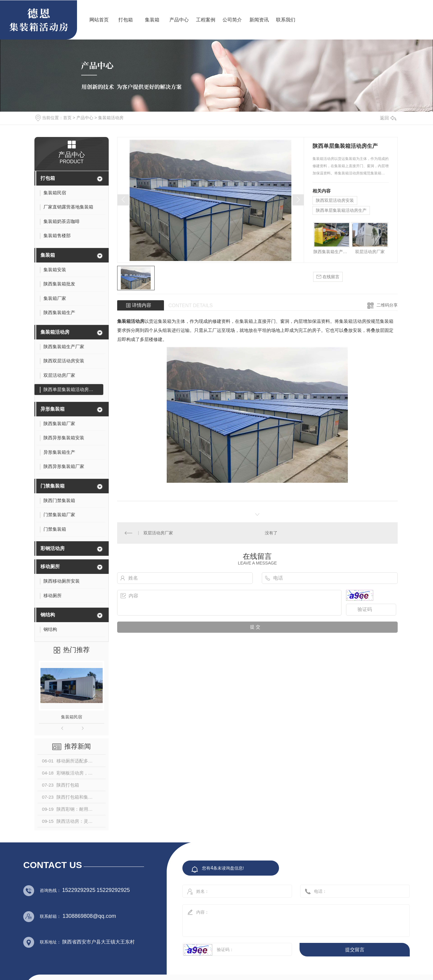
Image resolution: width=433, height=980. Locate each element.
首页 (67, 118)
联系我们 (286, 20)
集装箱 (152, 20)
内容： (290, 919)
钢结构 (48, 615)
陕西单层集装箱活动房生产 (341, 210)
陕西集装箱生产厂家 (332, 252)
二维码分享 (387, 305)
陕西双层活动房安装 (335, 200)
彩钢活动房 (53, 548)
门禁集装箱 (53, 486)
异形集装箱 (53, 409)
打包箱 (126, 20)
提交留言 (355, 950)
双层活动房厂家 (370, 252)
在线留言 (328, 277)
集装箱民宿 (72, 717)
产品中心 (179, 20)
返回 (388, 118)
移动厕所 (50, 566)
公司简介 (232, 20)
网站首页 (99, 20)
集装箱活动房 (111, 118)
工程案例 (206, 20)
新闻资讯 (259, 20)
